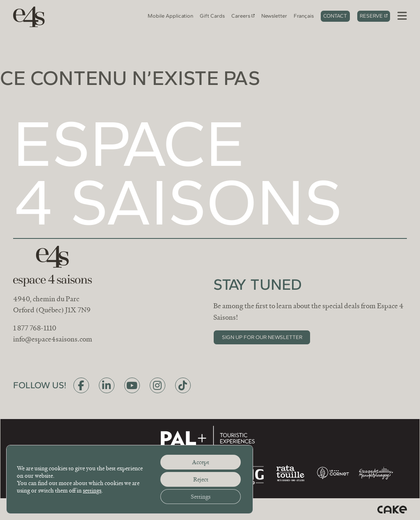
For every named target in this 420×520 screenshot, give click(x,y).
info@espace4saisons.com (53, 339)
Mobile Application (170, 16)
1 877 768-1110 (35, 328)
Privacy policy (153, 509)
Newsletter (274, 16)
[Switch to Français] (304, 16)
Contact (335, 16)
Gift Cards (212, 16)
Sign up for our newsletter (262, 337)
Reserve (371, 16)
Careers (241, 16)
